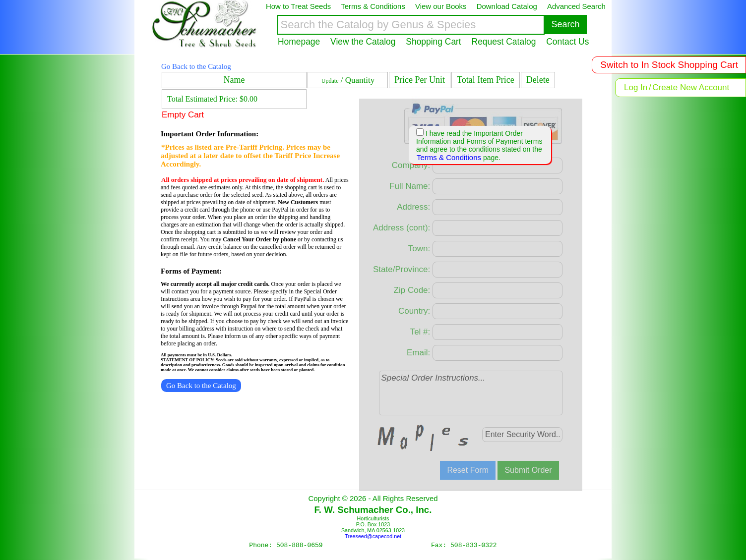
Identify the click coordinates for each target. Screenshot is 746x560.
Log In (636, 87)
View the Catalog (363, 42)
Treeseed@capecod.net (373, 536)
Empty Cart (183, 115)
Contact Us (567, 42)
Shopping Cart (433, 42)
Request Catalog (504, 42)
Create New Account (691, 87)
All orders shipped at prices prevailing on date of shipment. (243, 180)
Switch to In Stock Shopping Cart (669, 65)
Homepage (299, 42)
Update (330, 81)
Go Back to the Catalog (196, 66)
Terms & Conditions (449, 157)
